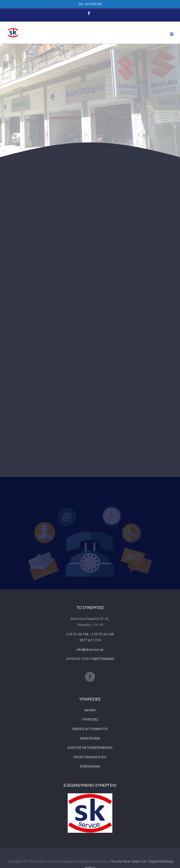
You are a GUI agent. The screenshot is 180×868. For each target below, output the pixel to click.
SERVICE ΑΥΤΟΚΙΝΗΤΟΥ (90, 729)
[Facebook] (90, 677)
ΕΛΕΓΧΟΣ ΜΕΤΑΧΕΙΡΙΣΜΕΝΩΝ (90, 748)
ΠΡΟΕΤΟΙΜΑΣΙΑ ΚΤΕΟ (90, 757)
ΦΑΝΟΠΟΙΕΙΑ (90, 738)
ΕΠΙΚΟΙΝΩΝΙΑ (90, 766)
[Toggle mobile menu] (172, 34)
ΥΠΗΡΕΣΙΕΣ (90, 719)
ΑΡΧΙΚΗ (90, 710)
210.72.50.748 (77, 634)
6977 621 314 (90, 640)
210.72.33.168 (103, 634)
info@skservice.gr (90, 649)
